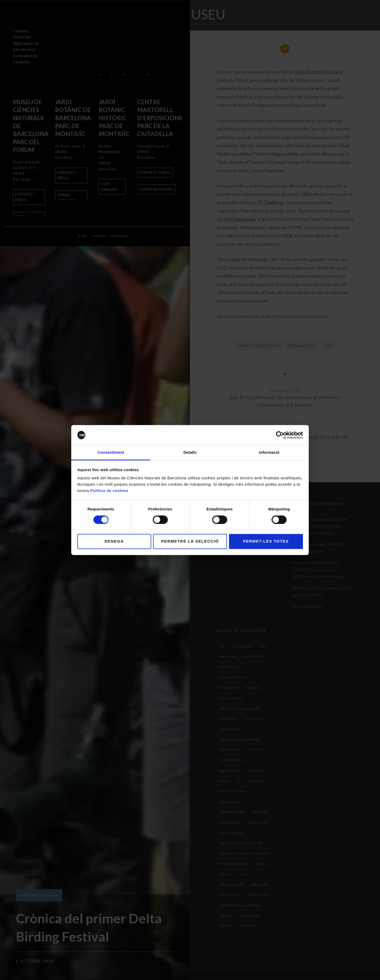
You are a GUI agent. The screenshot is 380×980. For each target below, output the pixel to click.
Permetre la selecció (190, 541)
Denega (114, 541)
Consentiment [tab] (111, 453)
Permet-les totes (266, 541)
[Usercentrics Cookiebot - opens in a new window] (280, 435)
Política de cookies (109, 491)
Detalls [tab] (190, 453)
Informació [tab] (269, 453)
